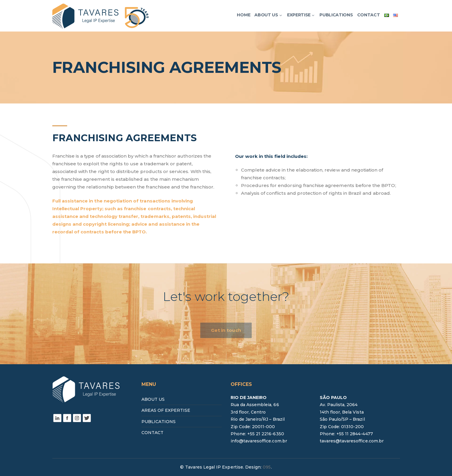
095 (267, 467)
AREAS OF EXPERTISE (166, 410)
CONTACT (152, 433)
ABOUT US (153, 399)
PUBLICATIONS (159, 422)
